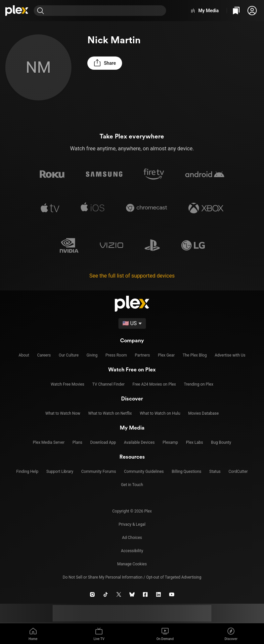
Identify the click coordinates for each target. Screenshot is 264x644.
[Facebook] (145, 594)
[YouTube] (172, 594)
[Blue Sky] (132, 594)
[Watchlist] (236, 11)
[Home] (17, 11)
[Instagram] (92, 594)
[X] (119, 594)
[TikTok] (106, 594)
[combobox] (107, 11)
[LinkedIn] (158, 594)
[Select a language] (132, 323)
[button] (252, 11)
